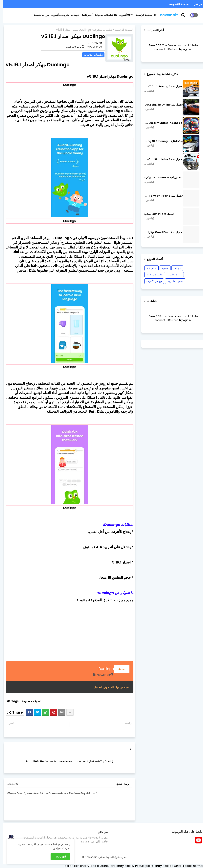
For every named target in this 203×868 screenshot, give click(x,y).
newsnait (166, 15)
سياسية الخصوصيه (176, 4)
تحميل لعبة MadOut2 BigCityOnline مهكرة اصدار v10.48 (161, 105)
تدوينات (72, 15)
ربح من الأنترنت (151, 281)
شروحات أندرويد (57, 15)
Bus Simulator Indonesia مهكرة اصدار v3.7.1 (161, 123)
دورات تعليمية (39, 15)
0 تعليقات (10, 784)
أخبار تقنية (84, 15)
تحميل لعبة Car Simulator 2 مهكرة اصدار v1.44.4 (161, 159)
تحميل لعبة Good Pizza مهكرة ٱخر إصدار (161, 232)
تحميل (119, 669)
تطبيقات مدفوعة (103, 15)
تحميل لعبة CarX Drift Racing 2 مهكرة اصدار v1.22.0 (161, 87)
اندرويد (162, 268)
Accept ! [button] (58, 857)
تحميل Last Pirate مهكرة (156, 214)
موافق (54, 848)
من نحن (195, 4)
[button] (183, 15)
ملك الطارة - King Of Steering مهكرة (161, 141)
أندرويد (122, 15)
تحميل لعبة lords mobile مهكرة (160, 178)
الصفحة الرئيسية (143, 15)
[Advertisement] (67, 633)
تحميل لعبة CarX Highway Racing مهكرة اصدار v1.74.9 (161, 196)
